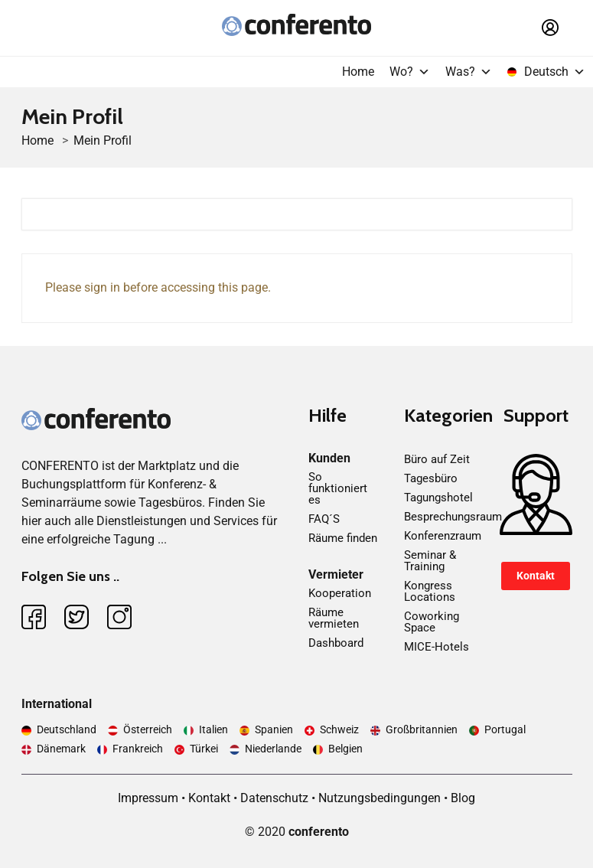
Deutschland (67, 729)
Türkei (204, 749)
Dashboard (336, 643)
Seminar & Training (430, 561)
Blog (463, 798)
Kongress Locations (430, 591)
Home (358, 72)
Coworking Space (432, 622)
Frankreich (138, 749)
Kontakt (536, 576)
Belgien (345, 749)
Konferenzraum (443, 536)
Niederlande (273, 749)
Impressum (148, 798)
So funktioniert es (338, 488)
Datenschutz (274, 798)
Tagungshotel (438, 498)
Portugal (505, 729)
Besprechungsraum (453, 517)
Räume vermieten (334, 618)
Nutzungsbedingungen (380, 798)
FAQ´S (324, 519)
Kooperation (340, 593)
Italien (213, 729)
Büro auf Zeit (437, 459)
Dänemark (61, 749)
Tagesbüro (431, 478)
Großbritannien (422, 729)
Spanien (274, 729)
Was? (469, 72)
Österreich (148, 729)
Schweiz (339, 729)
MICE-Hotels (437, 647)
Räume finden (343, 538)
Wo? (410, 72)
